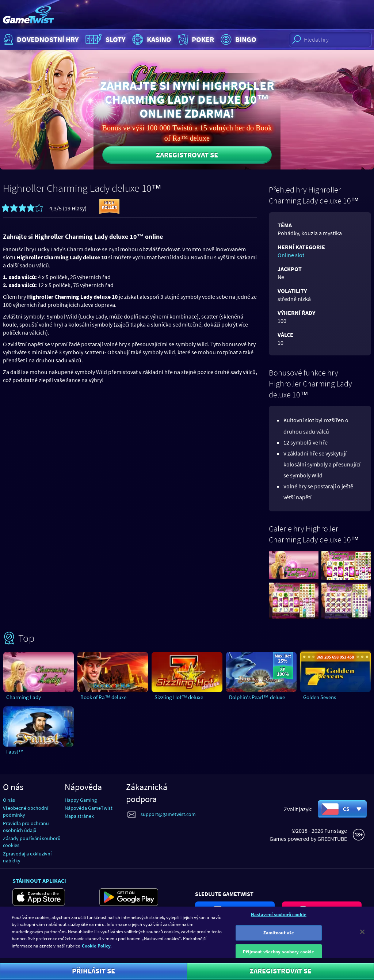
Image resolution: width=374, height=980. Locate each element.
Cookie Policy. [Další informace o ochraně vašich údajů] (97, 950)
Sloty (105, 39)
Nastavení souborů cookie (279, 918)
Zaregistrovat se (187, 155)
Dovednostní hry (40, 39)
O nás (9, 800)
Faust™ (15, 752)
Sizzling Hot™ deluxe (179, 697)
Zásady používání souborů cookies (32, 842)
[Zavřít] (362, 935)
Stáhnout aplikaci (39, 881)
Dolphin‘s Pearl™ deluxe (257, 697)
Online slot (291, 255)
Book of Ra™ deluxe (103, 697)
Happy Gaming (81, 800)
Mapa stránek (79, 816)
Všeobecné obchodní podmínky (26, 811)
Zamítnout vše (279, 937)
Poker (195, 39)
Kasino (151, 39)
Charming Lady (24, 697)
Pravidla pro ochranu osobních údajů (26, 827)
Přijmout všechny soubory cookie (278, 955)
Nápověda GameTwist (89, 808)
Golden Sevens (320, 697)
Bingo (238, 39)
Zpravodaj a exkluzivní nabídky (27, 857)
